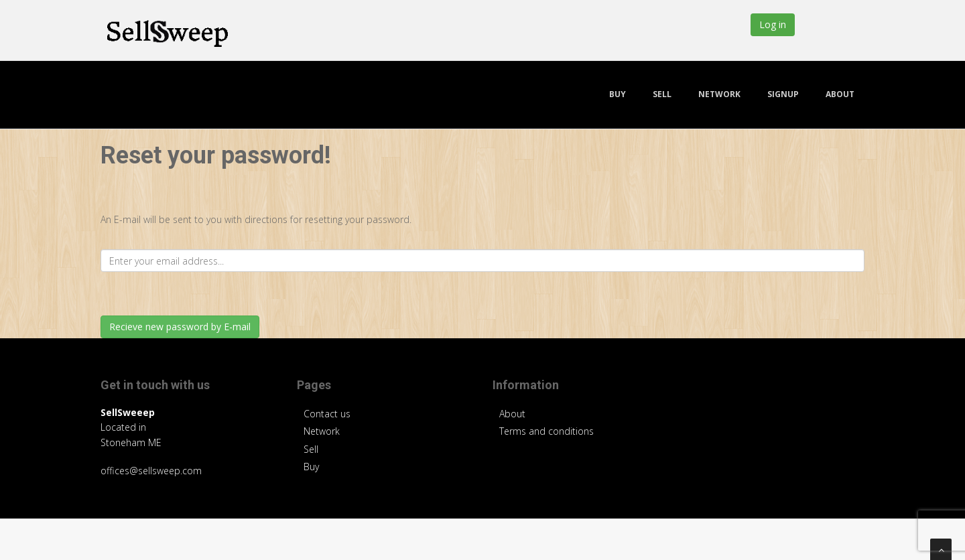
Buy (618, 94)
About (840, 94)
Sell (662, 94)
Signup (783, 94)
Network (719, 94)
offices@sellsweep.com (151, 471)
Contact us (327, 414)
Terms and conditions (546, 431)
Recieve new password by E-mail (180, 327)
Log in (773, 24)
